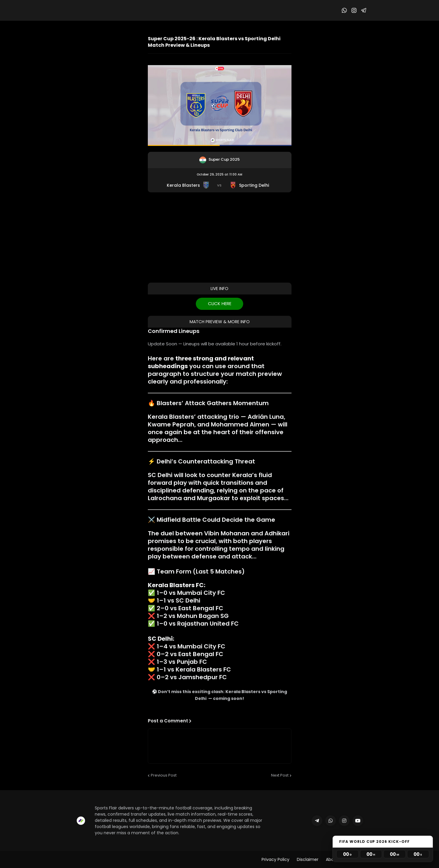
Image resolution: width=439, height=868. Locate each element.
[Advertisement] (220, 237)
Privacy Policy (275, 859)
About (332, 859)
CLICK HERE (220, 303)
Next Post (280, 775)
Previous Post (164, 775)
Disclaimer (308, 859)
